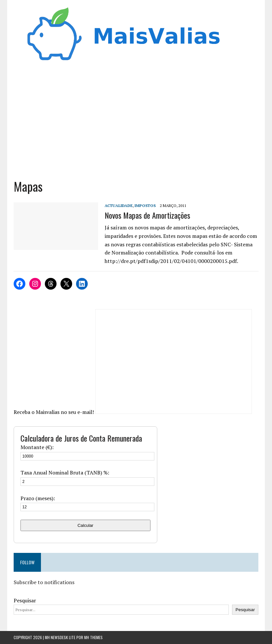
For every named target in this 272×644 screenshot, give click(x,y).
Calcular (85, 525)
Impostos (145, 206)
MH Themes (93, 637)
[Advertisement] (136, 123)
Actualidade (119, 206)
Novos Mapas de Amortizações (147, 215)
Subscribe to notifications (44, 582)
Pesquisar (25, 600)
